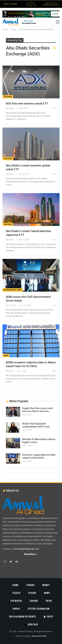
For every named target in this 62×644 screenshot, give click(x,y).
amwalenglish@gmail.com (26, 549)
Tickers (30, 585)
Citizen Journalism (39, 609)
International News (13, 290)
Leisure (34, 601)
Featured (8, 97)
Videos (16, 609)
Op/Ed (49, 601)
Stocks (32, 593)
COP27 (48, 617)
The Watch (16, 601)
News (6, 356)
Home (15, 585)
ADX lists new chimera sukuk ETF (27, 103)
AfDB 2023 (31, 624)
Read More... (31, 554)
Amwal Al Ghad (39, 636)
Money (46, 585)
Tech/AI (16, 593)
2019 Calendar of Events (22, 617)
